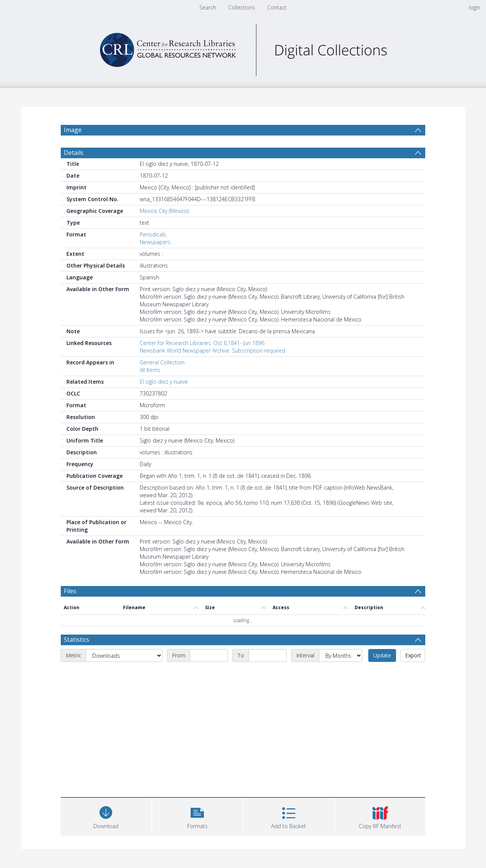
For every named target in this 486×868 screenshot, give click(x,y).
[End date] (268, 655)
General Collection (162, 362)
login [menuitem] (475, 7)
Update (382, 655)
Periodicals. (154, 234)
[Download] (106, 816)
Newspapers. (156, 242)
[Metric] (124, 655)
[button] (198, 816)
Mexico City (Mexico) (164, 211)
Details (74, 153)
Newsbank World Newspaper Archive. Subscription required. (213, 351)
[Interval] (341, 655)
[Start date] (209, 655)
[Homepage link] (243, 48)
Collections (242, 7)
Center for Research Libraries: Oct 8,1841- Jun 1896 (202, 343)
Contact (277, 7)
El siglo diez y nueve (164, 382)
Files (70, 591)
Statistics (77, 640)
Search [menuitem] (208, 7)
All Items (150, 370)
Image (73, 130)
